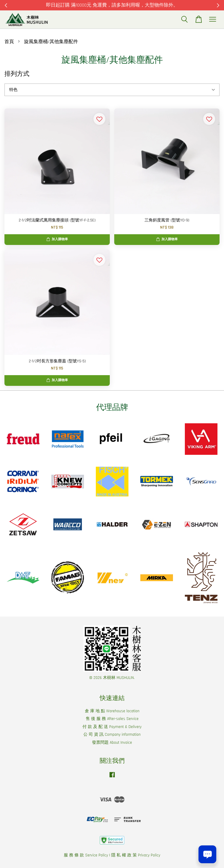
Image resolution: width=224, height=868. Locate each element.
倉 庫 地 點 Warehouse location (112, 711)
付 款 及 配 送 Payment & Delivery (112, 727)
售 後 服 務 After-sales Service (112, 719)
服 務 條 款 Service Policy (86, 855)
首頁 (9, 42)
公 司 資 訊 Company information (112, 735)
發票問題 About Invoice (112, 743)
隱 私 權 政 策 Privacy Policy (136, 855)
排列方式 (17, 74)
